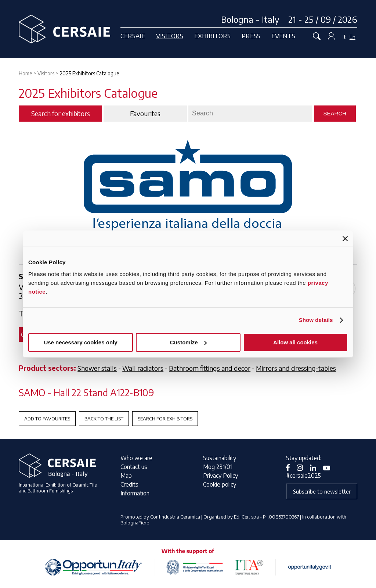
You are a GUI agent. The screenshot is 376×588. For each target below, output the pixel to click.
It (344, 37)
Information (135, 493)
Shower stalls (97, 368)
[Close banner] (345, 239)
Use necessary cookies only (80, 342)
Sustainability (220, 458)
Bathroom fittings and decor (210, 368)
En (352, 37)
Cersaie (133, 36)
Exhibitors (212, 36)
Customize (188, 342)
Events (283, 36)
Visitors (170, 36)
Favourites (145, 114)
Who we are (136, 458)
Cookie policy (220, 484)
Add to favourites (47, 419)
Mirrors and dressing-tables (296, 368)
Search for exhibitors (165, 419)
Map (126, 476)
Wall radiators (143, 368)
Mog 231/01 (218, 467)
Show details (316, 320)
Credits (129, 484)
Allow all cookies (295, 342)
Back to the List (104, 419)
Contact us (134, 467)
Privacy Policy (220, 476)
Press (251, 36)
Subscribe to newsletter (322, 491)
